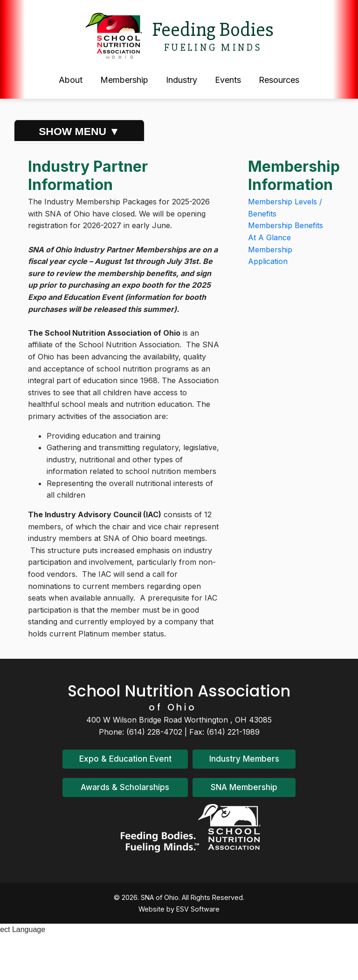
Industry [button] (182, 80)
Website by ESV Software (179, 909)
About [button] (71, 80)
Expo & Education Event (125, 759)
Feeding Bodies (213, 30)
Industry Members (244, 759)
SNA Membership (244, 787)
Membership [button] (124, 80)
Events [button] (228, 80)
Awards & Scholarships (125, 787)
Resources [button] (279, 80)
